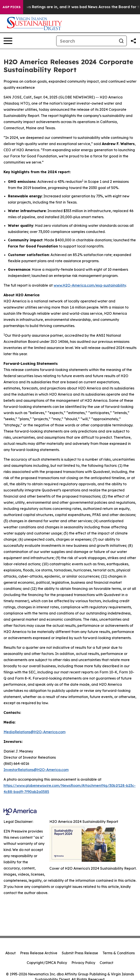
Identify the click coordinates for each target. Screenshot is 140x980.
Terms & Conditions (119, 953)
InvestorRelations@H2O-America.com (36, 770)
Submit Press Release (80, 953)
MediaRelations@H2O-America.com (35, 732)
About (10, 953)
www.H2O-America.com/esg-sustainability (90, 285)
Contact (106, 963)
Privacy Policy (83, 963)
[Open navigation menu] (8, 41)
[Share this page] (133, 41)
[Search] (86, 41)
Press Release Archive (39, 953)
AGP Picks (12, 7)
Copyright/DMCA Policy (47, 963)
